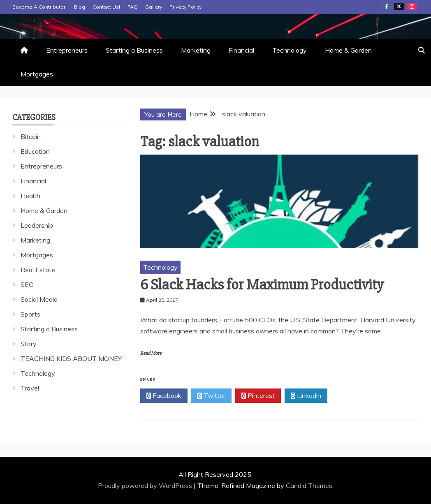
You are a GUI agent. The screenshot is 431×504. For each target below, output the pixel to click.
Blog (80, 7)
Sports (30, 314)
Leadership (37, 225)
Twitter (399, 7)
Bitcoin (31, 136)
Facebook (387, 7)
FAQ (133, 7)
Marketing (196, 50)
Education (35, 151)
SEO (27, 284)
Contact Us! (106, 7)
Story (29, 344)
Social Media (39, 299)
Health (30, 196)
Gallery (154, 7)
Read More (151, 353)
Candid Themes (309, 486)
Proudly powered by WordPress (146, 486)
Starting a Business (134, 50)
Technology (290, 50)
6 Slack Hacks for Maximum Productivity (262, 285)
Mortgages (37, 74)
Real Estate (38, 270)
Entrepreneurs (67, 50)
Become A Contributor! (39, 7)
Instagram (412, 7)
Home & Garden (348, 50)
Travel (30, 388)
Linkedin (306, 396)
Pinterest (258, 396)
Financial (241, 50)
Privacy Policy (185, 7)
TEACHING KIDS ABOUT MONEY (71, 358)
